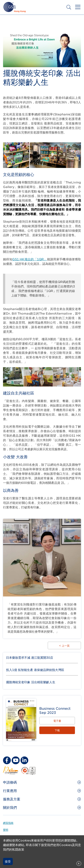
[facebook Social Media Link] (7, 760)
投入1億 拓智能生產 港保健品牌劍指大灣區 (35, 670)
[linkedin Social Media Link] (24, 760)
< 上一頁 (64, 646)
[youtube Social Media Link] (16, 760)
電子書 (57, 721)
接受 (8, 862)
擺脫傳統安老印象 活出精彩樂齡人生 (31, 682)
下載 (57, 730)
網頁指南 (8, 823)
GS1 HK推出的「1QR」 (30, 259)
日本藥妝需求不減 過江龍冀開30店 (30, 658)
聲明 (6, 830)
